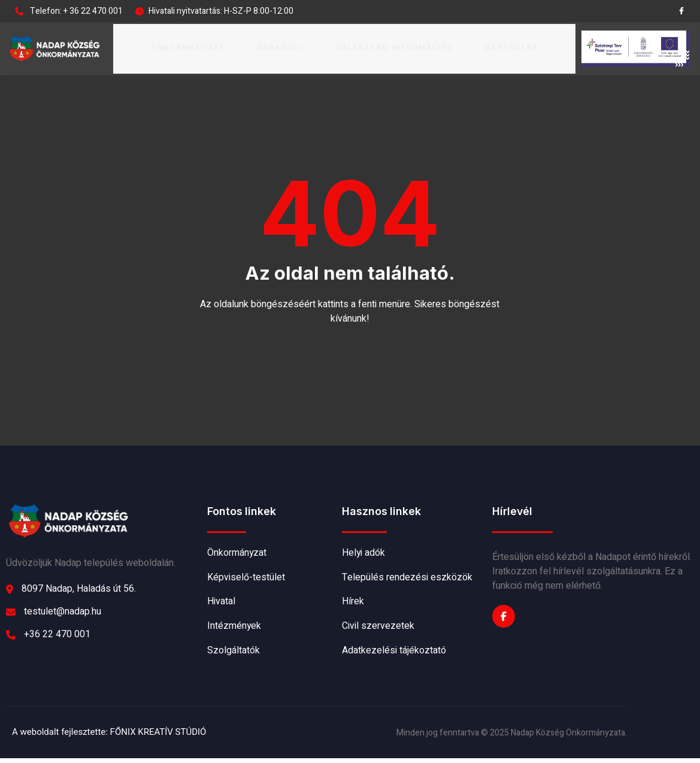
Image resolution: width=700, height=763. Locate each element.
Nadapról (285, 47)
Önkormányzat (193, 47)
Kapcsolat (511, 47)
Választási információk (399, 47)
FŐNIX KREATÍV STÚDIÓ (158, 737)
